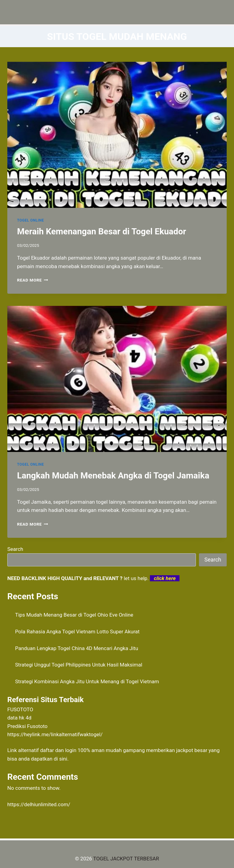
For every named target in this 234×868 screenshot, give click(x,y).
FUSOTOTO (20, 709)
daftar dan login (58, 750)
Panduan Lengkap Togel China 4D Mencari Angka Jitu (77, 648)
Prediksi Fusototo (27, 726)
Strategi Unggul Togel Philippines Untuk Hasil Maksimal (79, 665)
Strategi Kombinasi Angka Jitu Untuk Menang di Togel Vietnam (87, 681)
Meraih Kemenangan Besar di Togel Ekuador (102, 231)
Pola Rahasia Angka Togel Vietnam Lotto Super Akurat (78, 632)
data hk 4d (19, 718)
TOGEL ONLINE (30, 220)
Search (15, 549)
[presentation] (117, 135)
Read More (33, 280)
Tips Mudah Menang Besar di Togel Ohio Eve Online (74, 615)
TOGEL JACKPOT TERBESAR (126, 859)
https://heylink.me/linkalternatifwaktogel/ (55, 734)
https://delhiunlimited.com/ (39, 804)
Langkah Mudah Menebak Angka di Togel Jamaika (113, 476)
